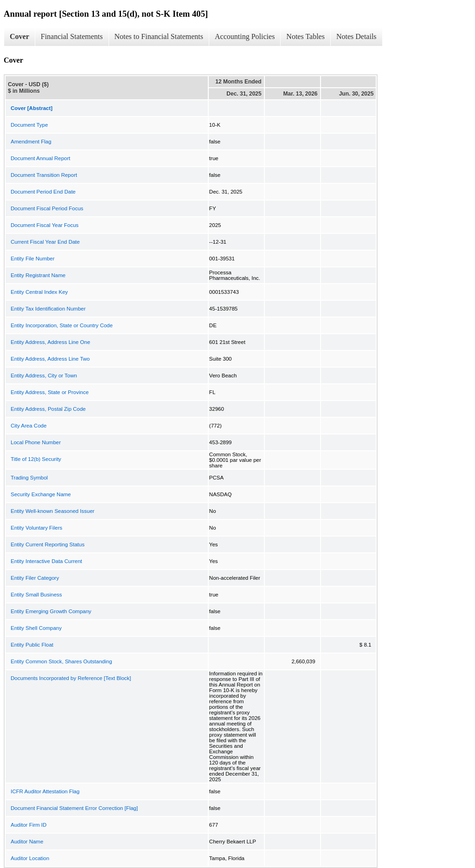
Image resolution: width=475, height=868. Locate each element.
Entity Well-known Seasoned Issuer (53, 511)
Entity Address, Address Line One (50, 342)
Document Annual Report (41, 158)
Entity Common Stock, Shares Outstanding (61, 661)
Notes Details (356, 36)
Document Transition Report (44, 175)
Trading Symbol (29, 478)
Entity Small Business (36, 595)
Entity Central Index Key (39, 292)
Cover (19, 36)
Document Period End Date (43, 192)
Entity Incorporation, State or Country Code (62, 325)
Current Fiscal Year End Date (45, 242)
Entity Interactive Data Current (46, 561)
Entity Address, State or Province (50, 392)
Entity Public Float (32, 645)
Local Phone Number (36, 442)
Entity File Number (33, 259)
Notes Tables (305, 36)
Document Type (29, 125)
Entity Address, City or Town (44, 376)
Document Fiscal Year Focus (45, 225)
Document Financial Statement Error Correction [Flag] (74, 808)
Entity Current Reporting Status (48, 544)
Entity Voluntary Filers (36, 528)
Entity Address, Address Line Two (50, 359)
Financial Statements (72, 36)
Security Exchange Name (41, 494)
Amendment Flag (31, 142)
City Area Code (29, 426)
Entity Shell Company (36, 628)
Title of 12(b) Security (36, 459)
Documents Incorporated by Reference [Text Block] (71, 678)
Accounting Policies (245, 36)
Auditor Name (27, 842)
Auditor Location (30, 858)
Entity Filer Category (35, 578)
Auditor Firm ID (29, 825)
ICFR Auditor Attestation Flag (45, 791)
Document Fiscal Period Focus (47, 208)
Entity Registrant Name (38, 275)
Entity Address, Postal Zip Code (48, 409)
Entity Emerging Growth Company (51, 611)
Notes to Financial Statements (159, 36)
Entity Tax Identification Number (48, 309)
